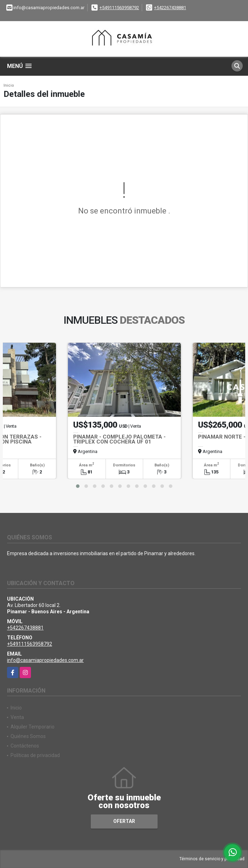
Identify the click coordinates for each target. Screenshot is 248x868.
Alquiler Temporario (33, 727)
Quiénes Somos (28, 736)
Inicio (9, 85)
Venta (17, 717)
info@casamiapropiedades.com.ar (45, 660)
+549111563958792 (119, 8)
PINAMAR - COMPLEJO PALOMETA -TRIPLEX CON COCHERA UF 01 (119, 439)
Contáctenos (25, 746)
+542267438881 (170, 8)
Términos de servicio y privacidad (212, 859)
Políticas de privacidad (35, 755)
